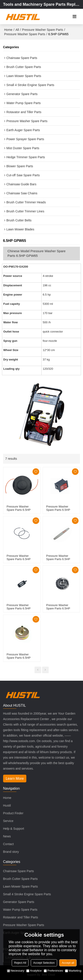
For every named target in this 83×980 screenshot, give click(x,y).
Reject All (20, 963)
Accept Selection (44, 963)
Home (8, 30)
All (17, 30)
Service (8, 821)
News (7, 836)
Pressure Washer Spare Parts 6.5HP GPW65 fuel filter (19, 608)
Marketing (73, 971)
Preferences (53, 971)
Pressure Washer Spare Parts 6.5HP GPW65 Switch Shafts (60, 510)
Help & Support (14, 829)
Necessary (16, 971)
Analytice (34, 971)
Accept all (68, 963)
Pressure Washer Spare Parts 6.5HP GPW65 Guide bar (58, 559)
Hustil (7, 805)
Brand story (11, 852)
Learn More (15, 779)
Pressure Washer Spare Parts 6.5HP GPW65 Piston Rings (20, 559)
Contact (8, 844)
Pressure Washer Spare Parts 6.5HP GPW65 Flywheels (58, 608)
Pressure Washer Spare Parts (42, 30)
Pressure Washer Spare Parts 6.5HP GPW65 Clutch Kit (19, 658)
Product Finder (13, 813)
